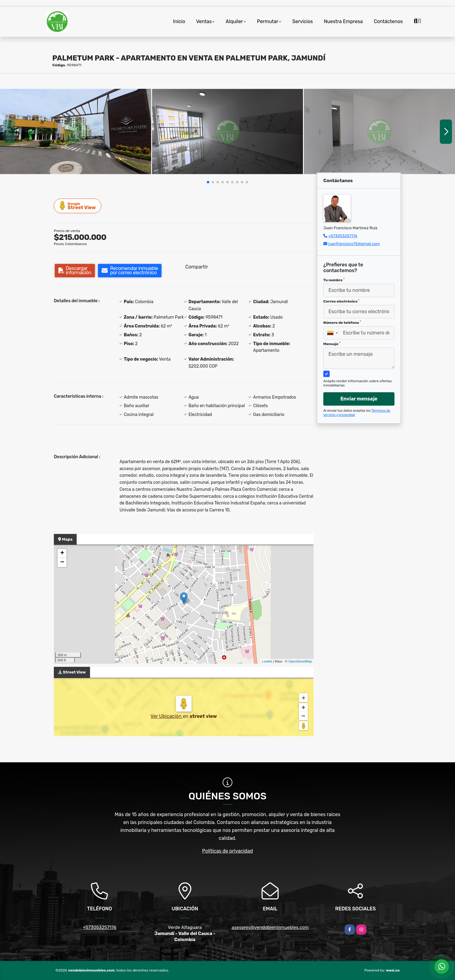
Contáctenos (388, 21)
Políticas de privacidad (228, 851)
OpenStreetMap (300, 661)
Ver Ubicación (167, 716)
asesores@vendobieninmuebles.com (270, 927)
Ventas (204, 21)
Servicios (303, 21)
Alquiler (234, 21)
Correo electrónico (341, 301)
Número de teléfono (342, 323)
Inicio (179, 21)
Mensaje (332, 344)
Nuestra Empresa (343, 21)
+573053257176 (343, 236)
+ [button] (62, 553)
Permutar (268, 21)
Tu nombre (334, 280)
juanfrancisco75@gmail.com (354, 244)
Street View (78, 206)
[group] (76, 131)
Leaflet (267, 661)
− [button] (62, 563)
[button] (208, 182)
